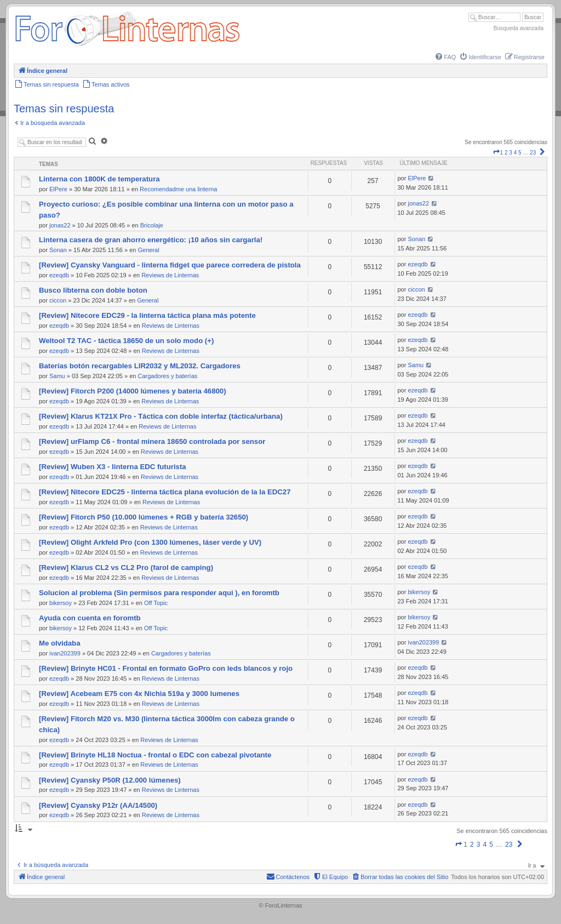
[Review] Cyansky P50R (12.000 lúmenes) (110, 780)
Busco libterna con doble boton (93, 290)
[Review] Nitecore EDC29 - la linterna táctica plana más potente (147, 315)
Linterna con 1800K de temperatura (99, 179)
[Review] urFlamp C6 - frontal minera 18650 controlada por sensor (152, 441)
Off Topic (156, 603)
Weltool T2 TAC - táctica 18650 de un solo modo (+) (126, 341)
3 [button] (511, 153)
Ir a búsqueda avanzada (53, 123)
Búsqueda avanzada (519, 28)
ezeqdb (59, 275)
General (148, 250)
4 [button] (516, 153)
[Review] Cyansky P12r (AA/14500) (98, 805)
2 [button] (506, 153)
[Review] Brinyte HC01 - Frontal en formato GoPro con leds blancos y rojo (166, 668)
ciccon (58, 300)
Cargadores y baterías (167, 376)
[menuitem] (445, 57)
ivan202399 (65, 653)
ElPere (58, 189)
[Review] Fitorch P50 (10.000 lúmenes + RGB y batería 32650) (144, 517)
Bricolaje (152, 225)
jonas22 (60, 225)
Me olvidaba (59, 643)
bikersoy (61, 603)
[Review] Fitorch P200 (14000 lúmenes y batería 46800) (133, 391)
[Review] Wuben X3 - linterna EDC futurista (113, 467)
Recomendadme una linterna (178, 189)
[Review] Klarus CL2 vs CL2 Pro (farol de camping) (126, 567)
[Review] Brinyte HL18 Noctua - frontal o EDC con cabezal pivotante (155, 755)
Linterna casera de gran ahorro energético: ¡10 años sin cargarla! (151, 240)
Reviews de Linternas (170, 275)
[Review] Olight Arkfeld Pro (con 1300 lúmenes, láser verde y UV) (150, 542)
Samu (57, 376)
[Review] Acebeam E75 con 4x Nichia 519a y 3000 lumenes (139, 694)
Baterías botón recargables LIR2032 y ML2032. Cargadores (140, 366)
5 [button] (520, 153)
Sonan (58, 250)
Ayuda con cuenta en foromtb (90, 618)
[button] (496, 153)
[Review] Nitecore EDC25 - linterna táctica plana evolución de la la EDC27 (165, 492)
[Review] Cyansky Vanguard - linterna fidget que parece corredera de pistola (170, 265)
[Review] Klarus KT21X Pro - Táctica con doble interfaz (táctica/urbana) (161, 416)
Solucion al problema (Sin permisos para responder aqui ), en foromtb (159, 593)
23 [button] (533, 153)
